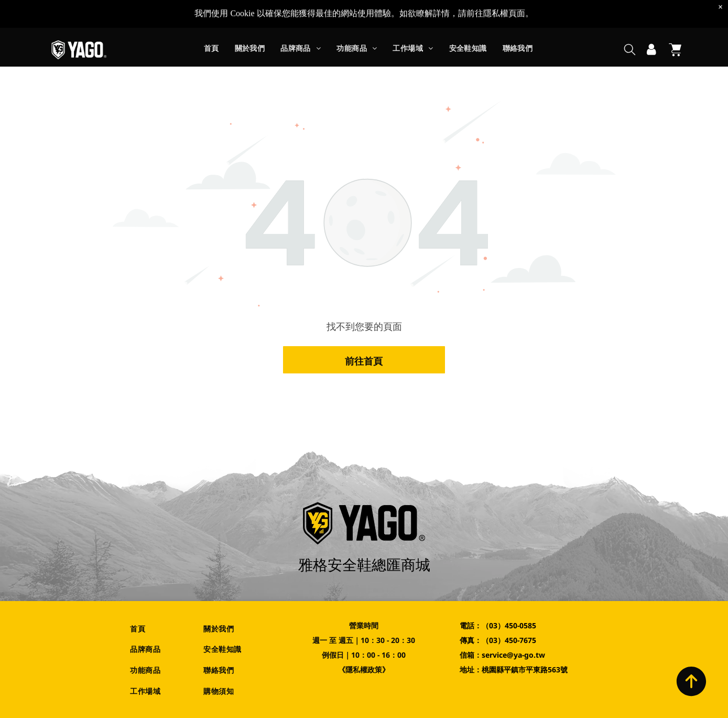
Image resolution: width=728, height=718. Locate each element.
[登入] (651, 22)
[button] (301, 22)
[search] (630, 23)
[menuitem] (211, 22)
